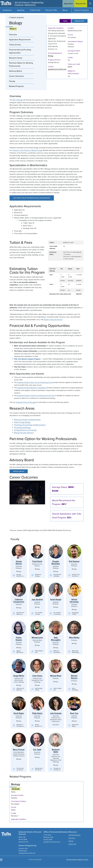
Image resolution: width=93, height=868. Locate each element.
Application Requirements (20, 40)
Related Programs (16, 86)
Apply (65, 21)
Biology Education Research (24, 433)
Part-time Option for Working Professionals (21, 64)
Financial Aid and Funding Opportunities (20, 51)
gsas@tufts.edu (23, 842)
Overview (13, 34)
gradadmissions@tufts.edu (57, 69)
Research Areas (16, 58)
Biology (51, 56)
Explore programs (17, 17)
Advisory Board (15, 71)
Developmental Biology (22, 428)
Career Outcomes (16, 76)
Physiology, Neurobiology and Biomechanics (30, 425)
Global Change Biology (22, 422)
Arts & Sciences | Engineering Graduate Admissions (29, 4)
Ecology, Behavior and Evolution (25, 430)
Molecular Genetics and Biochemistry (27, 420)
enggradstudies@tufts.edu (27, 853)
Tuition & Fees (15, 45)
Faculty (12, 81)
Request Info (79, 21)
